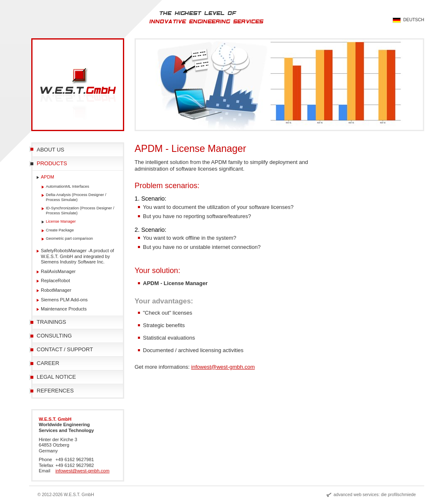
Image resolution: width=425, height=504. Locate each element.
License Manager (61, 221)
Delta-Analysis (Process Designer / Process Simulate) (76, 197)
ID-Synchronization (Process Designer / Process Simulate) (80, 210)
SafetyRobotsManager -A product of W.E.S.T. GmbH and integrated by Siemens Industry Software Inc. (77, 256)
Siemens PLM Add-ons (64, 300)
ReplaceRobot (55, 281)
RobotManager (56, 290)
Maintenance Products (64, 309)
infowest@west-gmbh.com (223, 367)
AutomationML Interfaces (67, 186)
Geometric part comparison (69, 238)
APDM (47, 177)
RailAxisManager (58, 271)
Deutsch (414, 20)
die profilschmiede (398, 495)
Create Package (60, 230)
